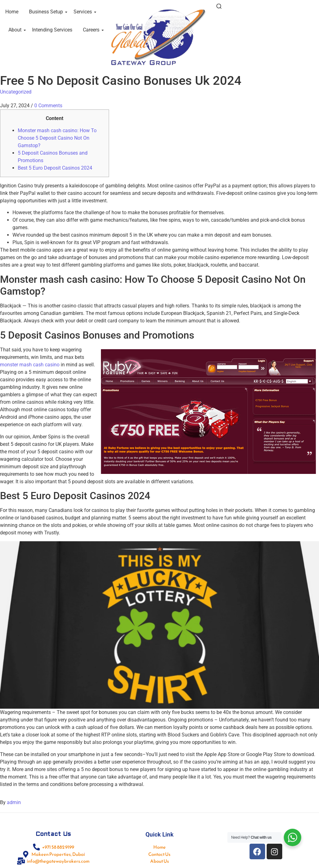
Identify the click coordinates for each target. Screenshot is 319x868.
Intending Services (52, 30)
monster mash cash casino (30, 365)
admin (14, 802)
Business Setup (47, 12)
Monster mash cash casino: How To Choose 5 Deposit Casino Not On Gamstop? (57, 138)
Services (84, 12)
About (16, 30)
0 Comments (48, 106)
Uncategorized (16, 92)
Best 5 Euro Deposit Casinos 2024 (55, 168)
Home (12, 12)
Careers (92, 30)
